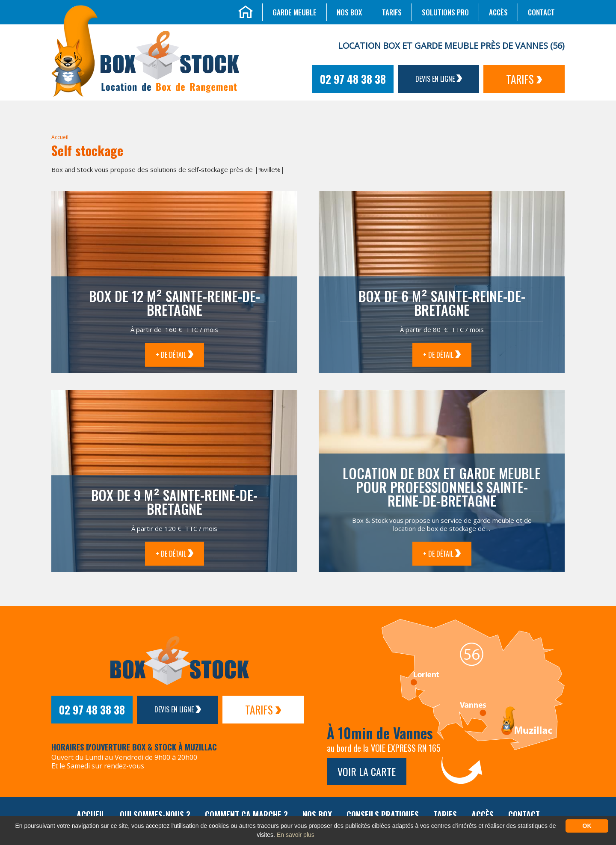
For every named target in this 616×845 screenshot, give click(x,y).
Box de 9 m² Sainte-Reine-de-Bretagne (174, 502)
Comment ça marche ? (246, 815)
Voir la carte (367, 771)
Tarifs (392, 12)
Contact (541, 12)
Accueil (60, 137)
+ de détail (175, 355)
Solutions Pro (445, 12)
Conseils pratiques (383, 815)
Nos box (349, 12)
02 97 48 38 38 (353, 79)
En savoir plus (296, 835)
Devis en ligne (439, 79)
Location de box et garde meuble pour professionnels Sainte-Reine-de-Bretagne (442, 487)
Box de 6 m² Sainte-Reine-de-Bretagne (442, 303)
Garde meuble (295, 12)
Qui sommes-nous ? (155, 815)
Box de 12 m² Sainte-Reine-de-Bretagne (175, 303)
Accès (498, 12)
